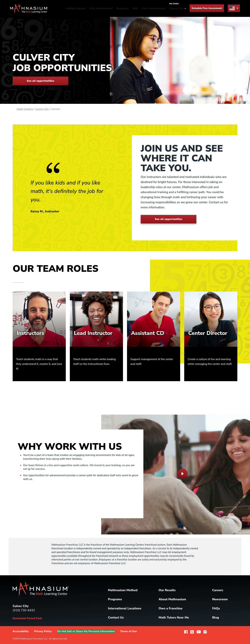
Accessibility (21, 631)
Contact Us (116, 617)
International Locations (125, 608)
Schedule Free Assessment (207, 8)
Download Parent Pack (27, 618)
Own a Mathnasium (153, 8)
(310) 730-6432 (24, 610)
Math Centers (25, 109)
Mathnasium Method (123, 590)
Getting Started (75, 8)
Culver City (42, 109)
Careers (218, 590)
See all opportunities (41, 81)
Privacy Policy (43, 631)
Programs (122, 8)
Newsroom (220, 599)
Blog (216, 617)
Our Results (167, 590)
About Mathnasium (172, 599)
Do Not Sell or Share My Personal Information (87, 631)
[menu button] (234, 8)
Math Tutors (174, 617)
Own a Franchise (171, 608)
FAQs (216, 608)
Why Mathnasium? (101, 8)
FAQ (135, 8)
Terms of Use (130, 631)
